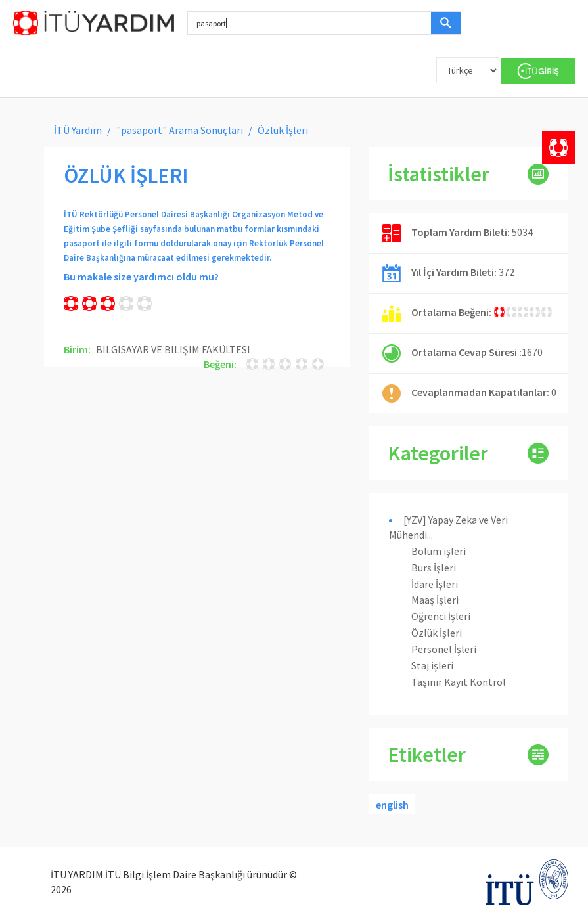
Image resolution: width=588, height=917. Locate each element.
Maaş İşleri (435, 600)
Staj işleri (432, 665)
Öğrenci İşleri (441, 616)
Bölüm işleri (439, 551)
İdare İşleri (435, 584)
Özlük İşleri (437, 633)
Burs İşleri (434, 568)
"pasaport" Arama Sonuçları (180, 130)
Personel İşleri (444, 649)
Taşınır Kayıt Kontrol (459, 682)
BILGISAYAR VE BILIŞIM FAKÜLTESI (173, 349)
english (392, 805)
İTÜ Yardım (78, 130)
